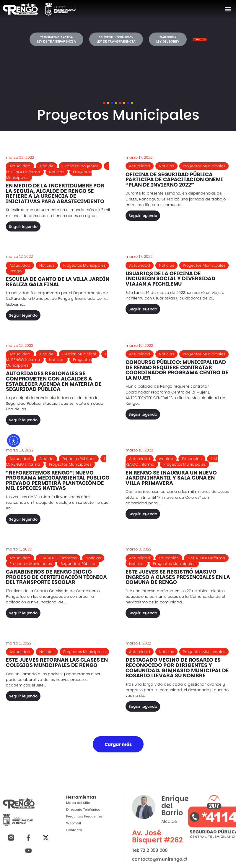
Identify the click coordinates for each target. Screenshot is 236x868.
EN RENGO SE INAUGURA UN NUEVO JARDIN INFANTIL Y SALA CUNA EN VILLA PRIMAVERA (171, 478)
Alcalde (46, 166)
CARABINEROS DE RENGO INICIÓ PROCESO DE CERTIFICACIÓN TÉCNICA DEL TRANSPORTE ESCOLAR (56, 577)
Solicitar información (116, 37)
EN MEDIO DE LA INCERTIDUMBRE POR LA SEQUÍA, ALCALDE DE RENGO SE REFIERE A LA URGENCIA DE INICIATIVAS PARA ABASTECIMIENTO (55, 193)
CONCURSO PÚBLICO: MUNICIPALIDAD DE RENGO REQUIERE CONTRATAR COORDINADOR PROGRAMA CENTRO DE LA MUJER (177, 370)
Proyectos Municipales (204, 166)
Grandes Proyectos (80, 166)
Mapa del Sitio (78, 844)
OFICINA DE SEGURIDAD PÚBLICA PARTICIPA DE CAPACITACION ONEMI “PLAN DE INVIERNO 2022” (174, 180)
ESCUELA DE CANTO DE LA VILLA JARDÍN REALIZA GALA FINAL (58, 282)
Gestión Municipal (79, 354)
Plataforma (168, 37)
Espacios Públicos (79, 459)
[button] (228, 9)
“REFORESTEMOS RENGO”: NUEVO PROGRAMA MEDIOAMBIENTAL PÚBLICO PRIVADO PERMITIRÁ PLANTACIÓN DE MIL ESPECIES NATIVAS (58, 481)
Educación (192, 459)
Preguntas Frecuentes (84, 858)
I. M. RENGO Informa (58, 558)
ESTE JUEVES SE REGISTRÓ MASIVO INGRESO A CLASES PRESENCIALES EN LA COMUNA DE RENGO (178, 577)
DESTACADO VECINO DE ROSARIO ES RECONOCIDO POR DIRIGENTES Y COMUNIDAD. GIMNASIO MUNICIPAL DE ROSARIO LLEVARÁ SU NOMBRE (177, 668)
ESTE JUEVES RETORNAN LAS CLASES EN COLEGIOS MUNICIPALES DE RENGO (57, 663)
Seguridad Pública (78, 564)
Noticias (57, 172)
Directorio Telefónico (83, 851)
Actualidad (20, 166)
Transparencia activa (56, 37)
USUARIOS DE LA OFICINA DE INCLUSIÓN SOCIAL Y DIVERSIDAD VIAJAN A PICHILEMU (170, 279)
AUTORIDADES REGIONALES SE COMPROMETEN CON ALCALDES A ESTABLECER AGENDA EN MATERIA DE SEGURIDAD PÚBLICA (54, 381)
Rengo (16, 271)
